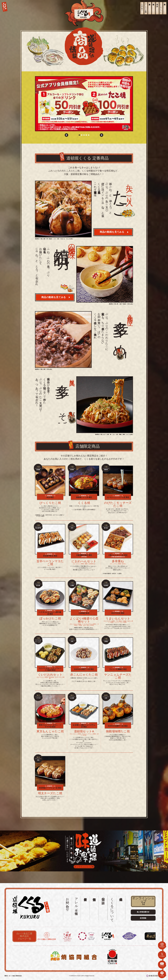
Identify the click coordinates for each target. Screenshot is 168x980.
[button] (67, 135)
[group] (84, 104)
